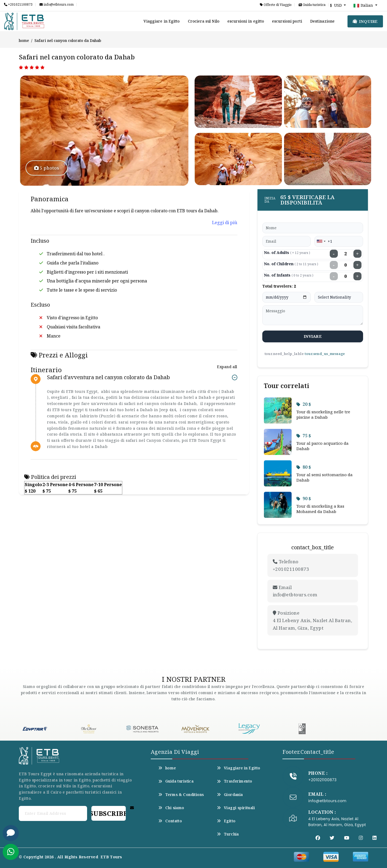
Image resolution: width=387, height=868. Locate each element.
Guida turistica (312, 5)
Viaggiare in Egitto (162, 21)
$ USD (336, 5)
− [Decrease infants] (334, 276)
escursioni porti (287, 21)
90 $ (304, 498)
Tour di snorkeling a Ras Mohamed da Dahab (320, 509)
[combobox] (321, 241)
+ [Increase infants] (357, 276)
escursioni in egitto (246, 21)
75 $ (304, 436)
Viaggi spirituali (236, 808)
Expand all (227, 367)
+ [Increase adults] (357, 254)
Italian (364, 6)
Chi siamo (171, 808)
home (24, 40)
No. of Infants (289, 275)
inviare (313, 336)
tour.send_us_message (325, 354)
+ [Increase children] (357, 265)
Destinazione (322, 21)
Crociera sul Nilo (204, 21)
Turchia (228, 834)
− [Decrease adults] (334, 254)
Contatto (170, 821)
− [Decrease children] (334, 265)
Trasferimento (235, 781)
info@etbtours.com (57, 5)
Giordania (230, 795)
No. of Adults (287, 252)
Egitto (226, 821)
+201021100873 (18, 5)
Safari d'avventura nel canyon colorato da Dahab (108, 377)
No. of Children (291, 264)
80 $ (304, 467)
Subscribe (109, 813)
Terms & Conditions (181, 795)
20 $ (304, 404)
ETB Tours (111, 857)
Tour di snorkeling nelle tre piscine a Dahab (323, 414)
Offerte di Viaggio (276, 5)
